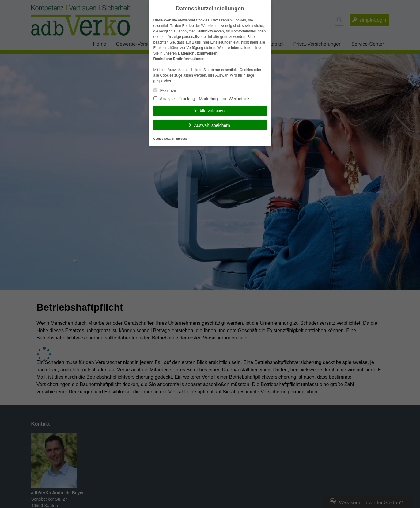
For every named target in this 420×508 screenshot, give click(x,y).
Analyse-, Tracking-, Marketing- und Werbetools (202, 99)
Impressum (182, 139)
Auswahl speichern (212, 125)
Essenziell (166, 91)
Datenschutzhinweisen (198, 53)
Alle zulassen (212, 111)
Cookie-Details (164, 139)
